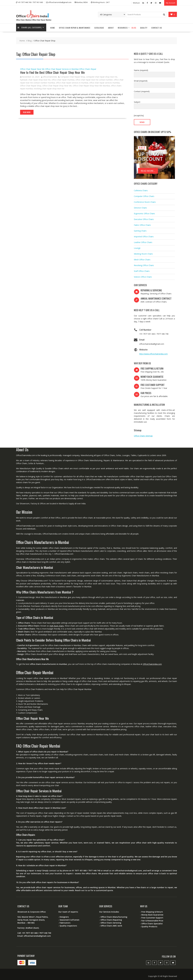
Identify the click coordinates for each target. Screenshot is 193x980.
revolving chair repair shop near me (49, 87)
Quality (144, 26)
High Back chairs (57, 624)
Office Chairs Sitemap (143, 434)
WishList (136, 2)
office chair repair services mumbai (104, 81)
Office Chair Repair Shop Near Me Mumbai (91, 84)
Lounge (137, 246)
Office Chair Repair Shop (31, 84)
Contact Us (157, 26)
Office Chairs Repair (88, 67)
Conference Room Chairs (145, 200)
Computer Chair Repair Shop (73, 75)
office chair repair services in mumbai (72, 81)
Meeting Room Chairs (143, 252)
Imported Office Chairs (144, 235)
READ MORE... (148, 169)
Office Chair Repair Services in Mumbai (62, 67)
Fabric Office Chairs (142, 223)
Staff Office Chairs (142, 269)
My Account (171, 2)
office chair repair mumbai (63, 78)
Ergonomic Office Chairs (144, 212)
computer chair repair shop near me (102, 75)
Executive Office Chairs (144, 217)
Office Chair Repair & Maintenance (75, 26)
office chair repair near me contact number (94, 78)
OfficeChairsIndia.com (152, 662)
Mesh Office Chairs (142, 258)
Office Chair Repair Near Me (32, 67)
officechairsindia (49, 75)
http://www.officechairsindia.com (153, 352)
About (111, 26)
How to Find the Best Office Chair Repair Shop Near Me (52, 71)
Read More (27, 110)
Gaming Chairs (140, 229)
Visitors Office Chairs (143, 275)
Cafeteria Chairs (141, 189)
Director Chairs (140, 206)
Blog (134, 26)
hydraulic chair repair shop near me (35, 78)
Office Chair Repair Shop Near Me (57, 84)
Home (53, 26)
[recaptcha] (139, 114)
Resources (123, 26)
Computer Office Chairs (144, 194)
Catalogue (99, 26)
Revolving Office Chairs (144, 263)
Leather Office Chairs (143, 240)
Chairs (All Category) (30, 26)
